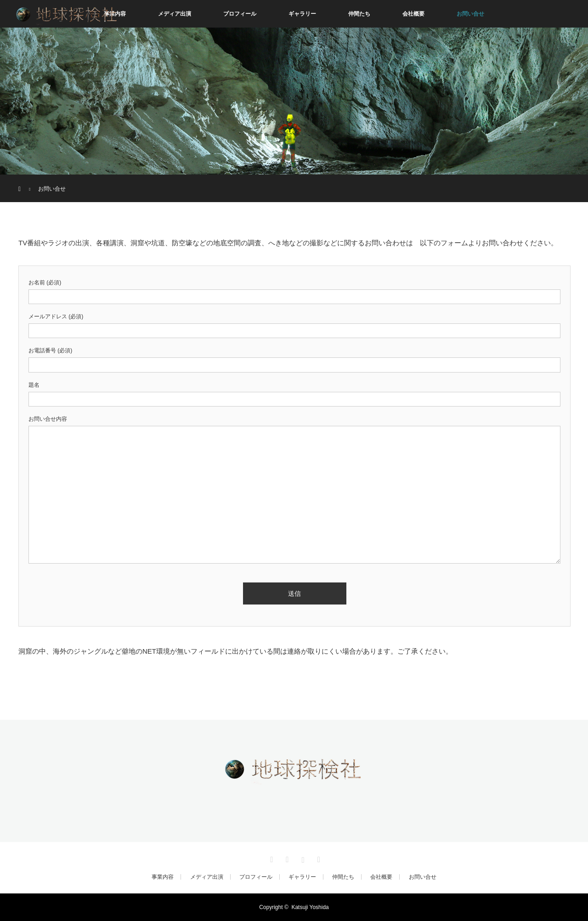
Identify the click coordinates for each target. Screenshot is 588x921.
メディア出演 (175, 14)
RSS (317, 858)
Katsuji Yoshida (310, 907)
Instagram (302, 858)
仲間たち (359, 14)
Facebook (286, 858)
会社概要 (413, 14)
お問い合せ (470, 14)
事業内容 (163, 877)
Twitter (271, 858)
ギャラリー (302, 14)
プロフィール (240, 14)
